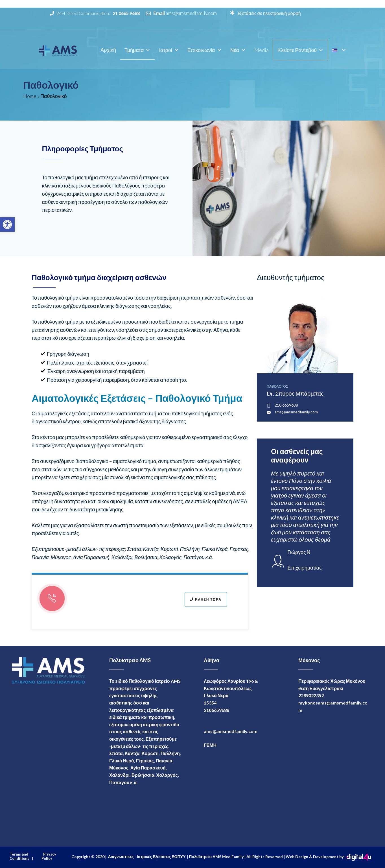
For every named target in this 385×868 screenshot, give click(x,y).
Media (262, 50)
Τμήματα (137, 50)
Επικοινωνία (205, 50)
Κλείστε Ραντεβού (300, 50)
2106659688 (216, 710)
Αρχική (108, 50)
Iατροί (169, 50)
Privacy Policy (49, 856)
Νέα (238, 50)
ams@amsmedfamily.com (191, 13)
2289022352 (311, 695)
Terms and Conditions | (21, 856)
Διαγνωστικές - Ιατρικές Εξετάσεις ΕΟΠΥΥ (147, 857)
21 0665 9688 (126, 13)
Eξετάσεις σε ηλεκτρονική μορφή (269, 13)
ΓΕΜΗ (210, 745)
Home (30, 96)
